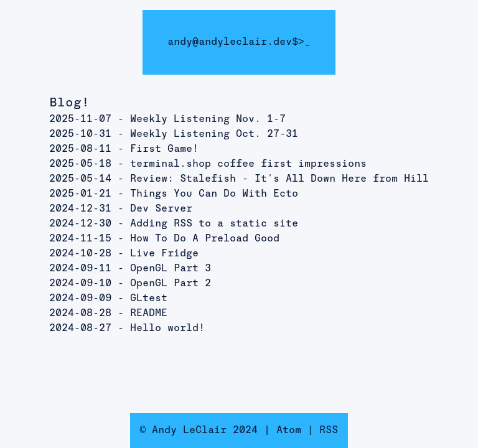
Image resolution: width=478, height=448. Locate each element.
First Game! (164, 149)
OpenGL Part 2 (171, 284)
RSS (329, 431)
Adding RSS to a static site (214, 224)
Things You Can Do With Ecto (214, 194)
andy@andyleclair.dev (230, 42)
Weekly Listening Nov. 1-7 (208, 119)
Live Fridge (164, 254)
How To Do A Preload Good (205, 239)
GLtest (149, 299)
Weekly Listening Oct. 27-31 (214, 134)
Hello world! (167, 329)
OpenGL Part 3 (171, 269)
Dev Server (161, 209)
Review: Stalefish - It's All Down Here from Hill (279, 179)
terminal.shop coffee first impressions (248, 164)
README (149, 314)
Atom (289, 431)
